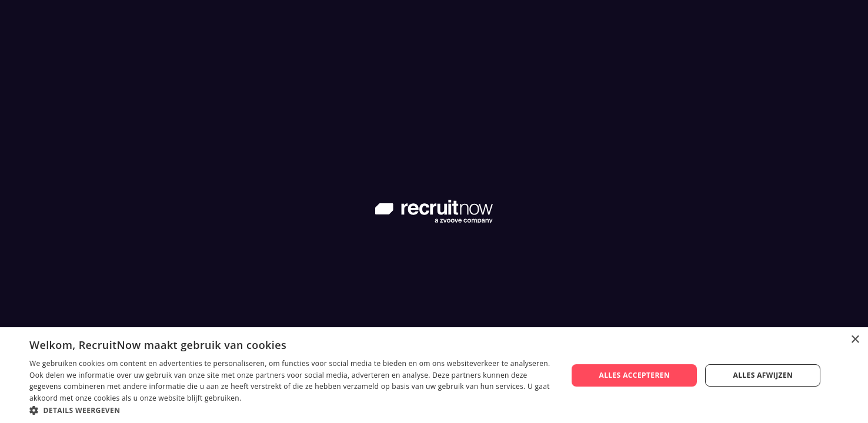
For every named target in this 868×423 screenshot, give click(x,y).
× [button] (855, 340)
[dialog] (434, 375)
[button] (291, 409)
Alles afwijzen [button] (763, 375)
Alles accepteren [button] (634, 375)
